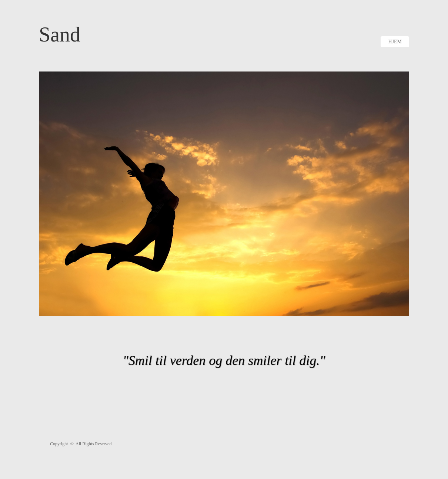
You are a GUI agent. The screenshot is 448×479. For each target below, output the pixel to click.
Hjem (395, 42)
